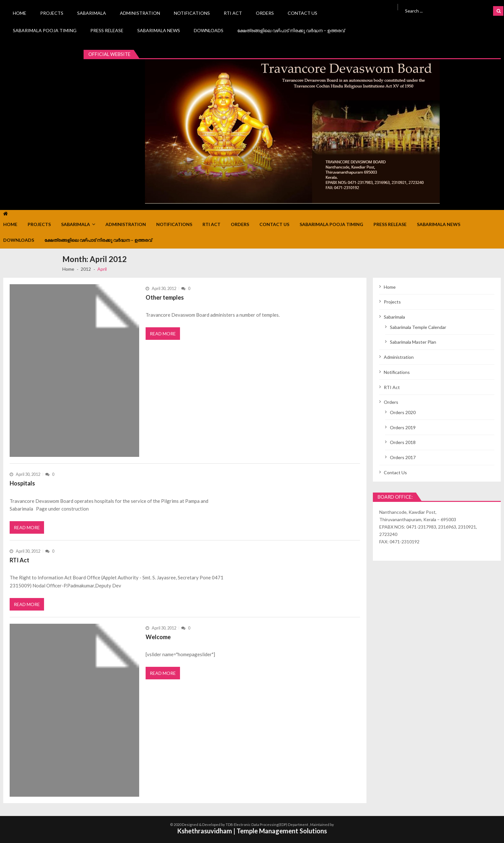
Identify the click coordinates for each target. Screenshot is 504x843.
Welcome (158, 637)
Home (20, 13)
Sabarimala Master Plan (413, 342)
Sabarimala (92, 13)
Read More (163, 334)
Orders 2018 (403, 442)
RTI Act (233, 13)
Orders (265, 13)
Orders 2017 (403, 457)
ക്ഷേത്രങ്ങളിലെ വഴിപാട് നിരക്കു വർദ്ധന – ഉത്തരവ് (291, 30)
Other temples (165, 297)
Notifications (192, 13)
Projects (52, 13)
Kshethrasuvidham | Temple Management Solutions (252, 831)
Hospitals (22, 483)
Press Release (107, 30)
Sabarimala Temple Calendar (418, 327)
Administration (140, 13)
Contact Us (302, 13)
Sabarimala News (159, 30)
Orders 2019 (403, 427)
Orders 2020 (403, 412)
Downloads (209, 30)
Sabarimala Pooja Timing (45, 30)
